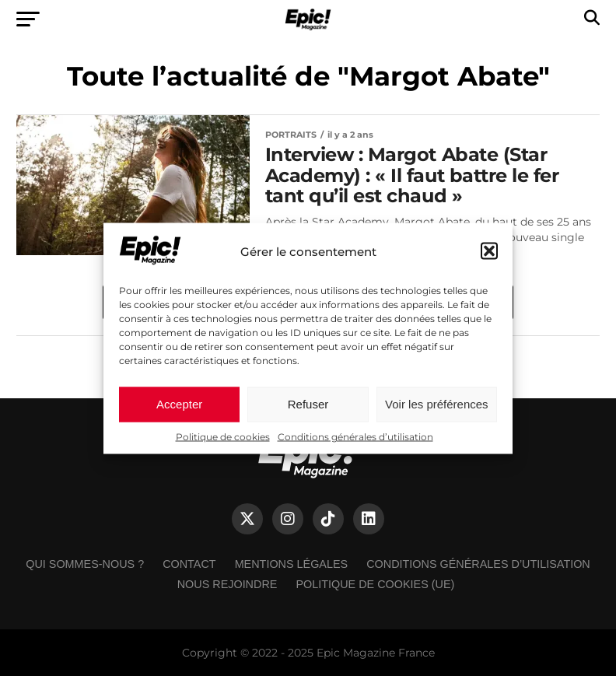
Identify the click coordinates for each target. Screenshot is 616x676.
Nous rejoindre (227, 584)
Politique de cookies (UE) (375, 584)
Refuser (308, 404)
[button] (489, 251)
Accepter (179, 404)
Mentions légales (292, 564)
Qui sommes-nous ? (85, 564)
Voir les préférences (437, 404)
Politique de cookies (223, 436)
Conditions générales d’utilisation (355, 436)
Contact (189, 564)
